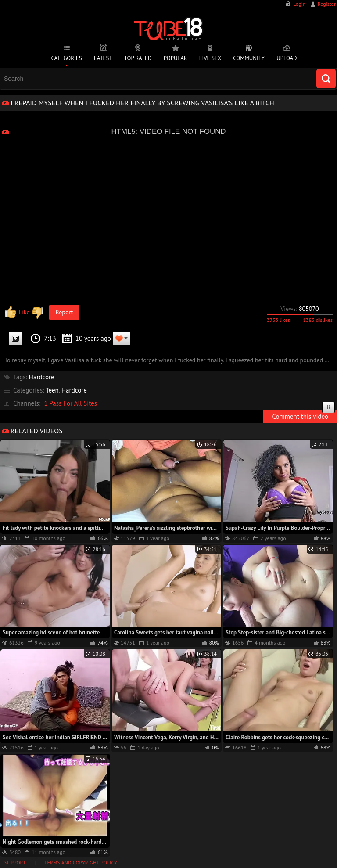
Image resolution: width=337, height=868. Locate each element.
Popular (176, 58)
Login (299, 4)
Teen (52, 390)
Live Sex (210, 58)
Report (65, 312)
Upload (287, 58)
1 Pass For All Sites (70, 403)
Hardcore (42, 377)
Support (15, 863)
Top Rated (138, 58)
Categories (66, 58)
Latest (103, 58)
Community (249, 58)
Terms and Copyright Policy (81, 863)
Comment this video (303, 415)
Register (327, 4)
